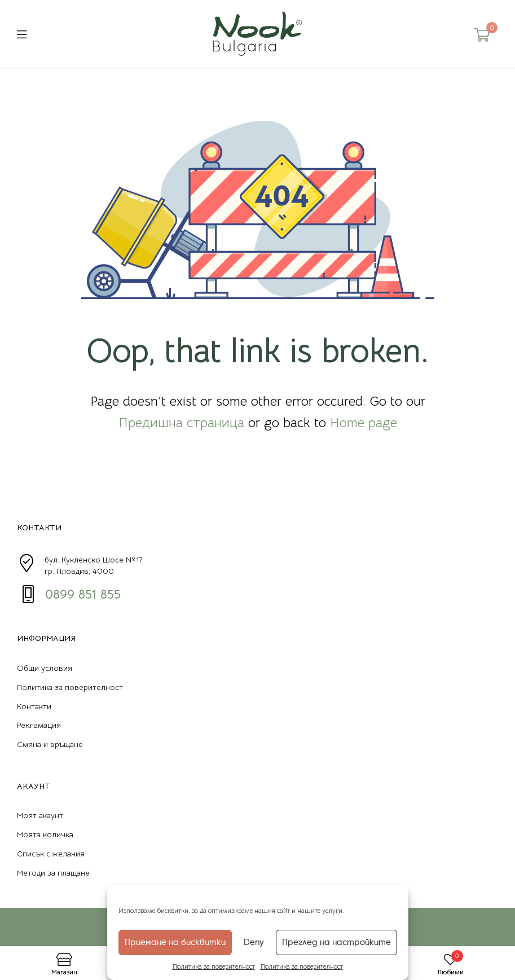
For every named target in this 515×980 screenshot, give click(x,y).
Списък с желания (51, 854)
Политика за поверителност (214, 966)
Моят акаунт (40, 815)
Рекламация (39, 725)
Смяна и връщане (50, 744)
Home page (364, 423)
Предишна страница (181, 423)
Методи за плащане (53, 873)
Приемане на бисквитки (175, 942)
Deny (254, 942)
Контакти (34, 706)
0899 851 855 (83, 594)
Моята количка (45, 834)
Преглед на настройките (336, 942)
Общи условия (45, 668)
